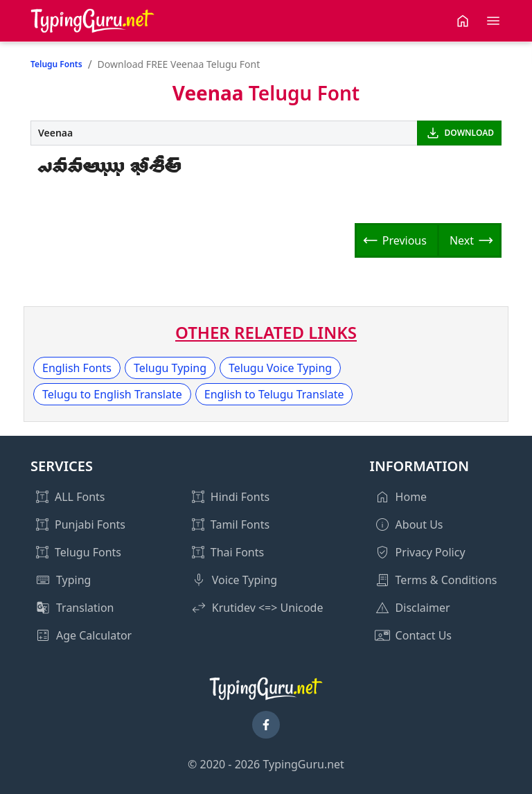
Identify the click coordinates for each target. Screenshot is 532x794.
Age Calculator (94, 635)
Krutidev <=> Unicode (268, 608)
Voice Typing (245, 580)
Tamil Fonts (240, 524)
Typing (73, 580)
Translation (85, 608)
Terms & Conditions (446, 580)
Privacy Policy (431, 552)
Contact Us (424, 635)
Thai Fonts (237, 552)
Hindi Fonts (240, 497)
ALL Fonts (80, 497)
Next (462, 240)
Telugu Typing (170, 368)
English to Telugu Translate (274, 394)
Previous (405, 240)
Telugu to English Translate (112, 394)
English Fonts (77, 368)
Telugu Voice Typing (280, 368)
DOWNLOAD (469, 133)
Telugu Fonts (56, 64)
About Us (419, 524)
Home (411, 497)
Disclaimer (423, 608)
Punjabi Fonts (90, 524)
